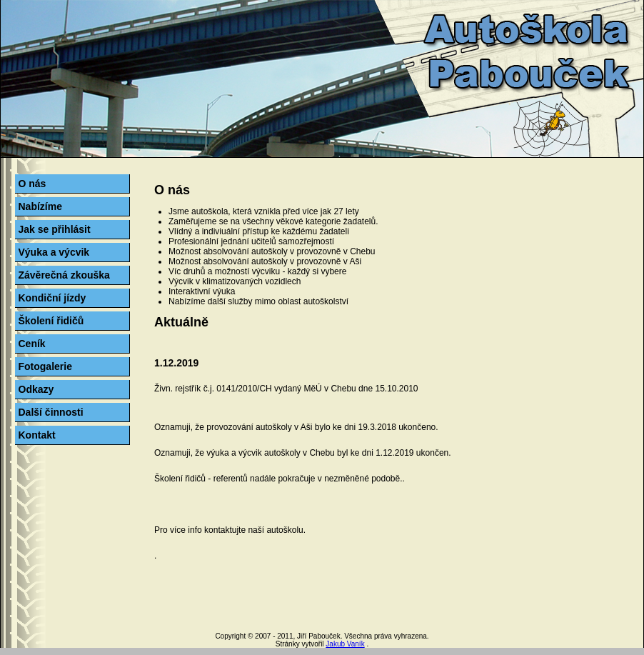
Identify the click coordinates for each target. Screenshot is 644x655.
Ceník (32, 344)
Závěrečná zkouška (64, 275)
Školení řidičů (51, 321)
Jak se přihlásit (55, 229)
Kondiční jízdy (52, 298)
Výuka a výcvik (54, 252)
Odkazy (36, 389)
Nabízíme (40, 206)
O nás (32, 184)
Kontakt (37, 435)
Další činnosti (51, 412)
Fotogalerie (45, 366)
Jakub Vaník (345, 644)
